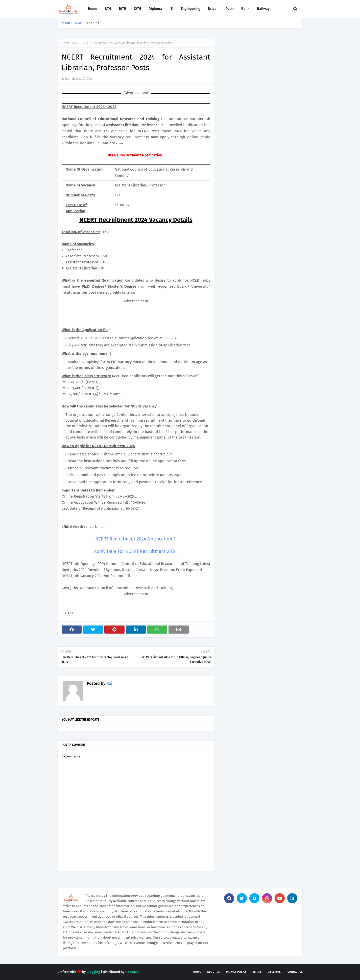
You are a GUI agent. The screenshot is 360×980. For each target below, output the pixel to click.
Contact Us (295, 972)
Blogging (93, 972)
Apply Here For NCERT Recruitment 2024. (136, 551)
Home (66, 43)
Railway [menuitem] (263, 9)
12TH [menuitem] (137, 9)
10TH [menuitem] (122, 9)
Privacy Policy (236, 972)
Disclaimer (275, 972)
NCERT (77, 43)
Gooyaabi (133, 972)
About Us (213, 972)
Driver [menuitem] (213, 9)
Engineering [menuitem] (191, 9)
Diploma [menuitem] (155, 9)
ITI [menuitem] (171, 9)
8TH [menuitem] (108, 9)
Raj (67, 79)
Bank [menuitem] (245, 9)
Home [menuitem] (93, 9)
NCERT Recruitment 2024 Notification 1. (136, 539)
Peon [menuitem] (230, 9)
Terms (257, 972)
